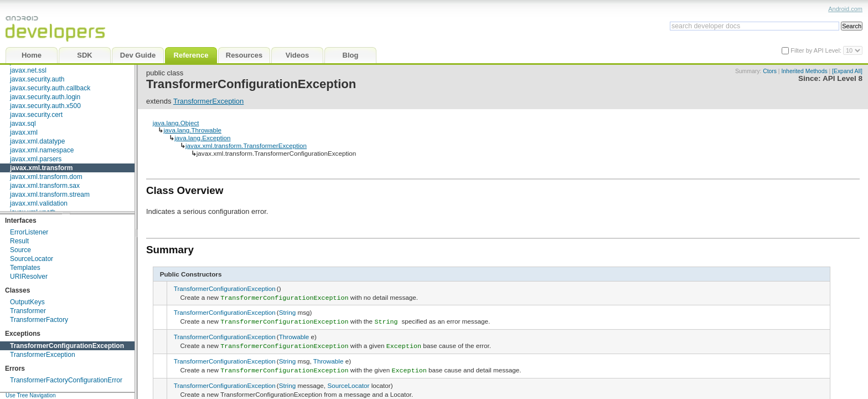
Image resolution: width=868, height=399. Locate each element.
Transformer (28, 311)
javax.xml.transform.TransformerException (246, 145)
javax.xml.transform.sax (45, 186)
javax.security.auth (37, 79)
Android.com (845, 9)
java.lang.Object (176, 123)
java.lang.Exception (202, 138)
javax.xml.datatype (37, 141)
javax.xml (24, 132)
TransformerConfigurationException (67, 346)
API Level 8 (843, 78)
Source (20, 250)
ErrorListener (29, 232)
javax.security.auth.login (45, 97)
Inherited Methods (804, 71)
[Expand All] (847, 71)
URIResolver (29, 277)
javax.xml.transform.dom (46, 177)
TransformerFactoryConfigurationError (66, 380)
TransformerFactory (39, 320)
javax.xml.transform (41, 168)
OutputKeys (27, 302)
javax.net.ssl (28, 70)
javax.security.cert (36, 115)
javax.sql (23, 124)
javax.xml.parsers (36, 159)
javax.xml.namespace (42, 150)
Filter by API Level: (817, 50)
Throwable (294, 335)
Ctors (770, 71)
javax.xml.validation (39, 203)
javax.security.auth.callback (50, 88)
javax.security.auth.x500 (45, 106)
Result (19, 241)
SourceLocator (32, 259)
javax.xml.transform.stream (50, 195)
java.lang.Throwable (192, 130)
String (288, 312)
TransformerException (43, 355)
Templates (25, 268)
